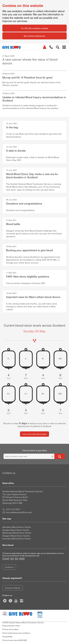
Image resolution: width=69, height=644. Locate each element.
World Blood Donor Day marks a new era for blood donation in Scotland (32, 176)
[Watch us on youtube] (16, 601)
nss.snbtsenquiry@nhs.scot (19, 512)
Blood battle (13, 224)
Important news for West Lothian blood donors (33, 297)
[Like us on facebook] (11, 601)
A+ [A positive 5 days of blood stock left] (26, 394)
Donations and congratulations (24, 204)
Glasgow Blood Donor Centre (16, 536)
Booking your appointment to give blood (29, 250)
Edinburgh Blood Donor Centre (17, 533)
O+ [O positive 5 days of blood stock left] (9, 394)
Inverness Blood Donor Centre (17, 539)
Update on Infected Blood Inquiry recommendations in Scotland (34, 99)
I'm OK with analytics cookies (35, 28)
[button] (51, 47)
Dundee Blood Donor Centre (16, 530)
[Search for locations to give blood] (60, 456)
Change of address (13, 588)
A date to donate (16, 151)
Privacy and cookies (10, 629)
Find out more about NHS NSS (15, 640)
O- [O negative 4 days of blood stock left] (9, 359)
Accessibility (7, 637)
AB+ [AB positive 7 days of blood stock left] (60, 394)
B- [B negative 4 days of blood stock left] (43, 359)
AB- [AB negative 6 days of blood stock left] (60, 359)
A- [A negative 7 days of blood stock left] (26, 359)
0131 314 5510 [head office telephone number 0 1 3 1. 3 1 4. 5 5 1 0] (13, 509)
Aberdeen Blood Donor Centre (17, 527)
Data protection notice (11, 626)
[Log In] (45, 47)
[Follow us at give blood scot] (5, 601)
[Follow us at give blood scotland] (22, 601)
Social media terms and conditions (16, 633)
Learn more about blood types (35, 434)
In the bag (12, 127)
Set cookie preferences (34, 36)
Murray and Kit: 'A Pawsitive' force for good (27, 77)
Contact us (9, 567)
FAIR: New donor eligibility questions (28, 277)
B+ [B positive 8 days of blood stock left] (43, 394)
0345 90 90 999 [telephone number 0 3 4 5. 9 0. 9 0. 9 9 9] (13, 559)
